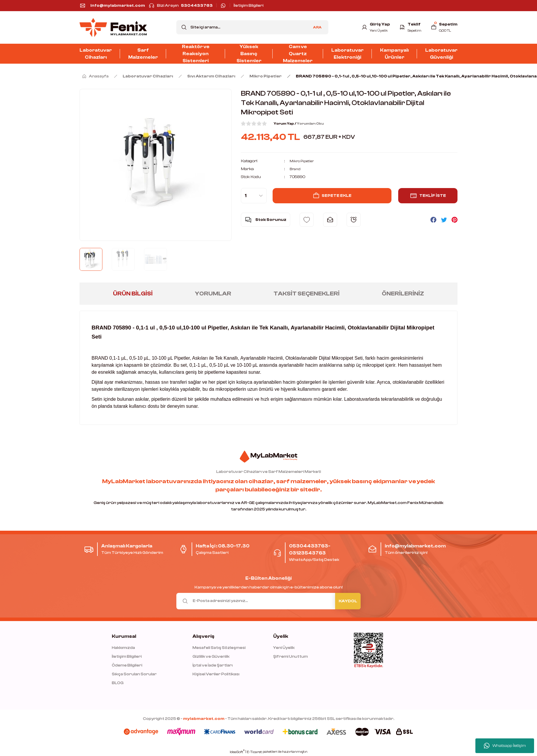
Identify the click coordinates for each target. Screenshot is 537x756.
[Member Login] (373, 27)
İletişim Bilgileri (127, 657)
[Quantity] (254, 196)
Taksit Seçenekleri (307, 294)
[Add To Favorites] (307, 220)
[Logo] (113, 27)
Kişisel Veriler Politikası (216, 674)
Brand (296, 169)
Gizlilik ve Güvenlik (211, 657)
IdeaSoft (237, 752)
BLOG (118, 683)
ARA (317, 27)
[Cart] (444, 27)
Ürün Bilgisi (133, 294)
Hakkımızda (123, 648)
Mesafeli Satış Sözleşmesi (219, 648)
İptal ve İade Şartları (213, 665)
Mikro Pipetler (303, 161)
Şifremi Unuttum (291, 657)
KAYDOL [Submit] (348, 601)
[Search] (252, 27)
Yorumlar (213, 294)
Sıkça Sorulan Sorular (134, 674)
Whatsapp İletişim (505, 746)
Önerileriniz (403, 294)
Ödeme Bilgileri (127, 665)
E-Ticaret (254, 752)
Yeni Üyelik (284, 648)
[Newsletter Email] (268, 601)
